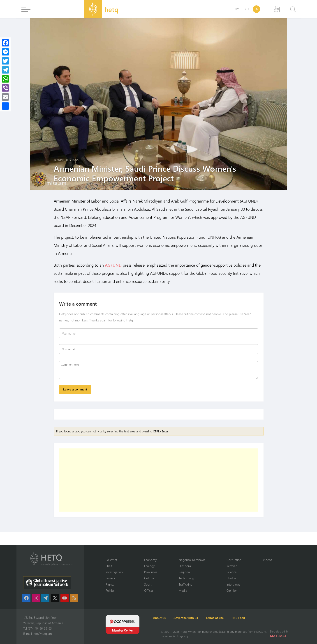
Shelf (109, 566)
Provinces (153, 572)
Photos (236, 578)
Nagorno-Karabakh (195, 559)
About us (167, 618)
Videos (273, 559)
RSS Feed (266, 618)
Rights (110, 584)
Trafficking (188, 584)
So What (112, 559)
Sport (150, 584)
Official (151, 590)
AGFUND (113, 265)
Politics (110, 590)
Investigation (115, 572)
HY (237, 9)
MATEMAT (279, 636)
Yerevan (237, 566)
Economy (153, 559)
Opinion (237, 590)
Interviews (238, 584)
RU (247, 9)
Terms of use (236, 618)
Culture (151, 578)
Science (236, 572)
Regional (187, 572)
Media (186, 590)
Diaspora (187, 566)
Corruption (239, 559)
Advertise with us (200, 618)
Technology (189, 578)
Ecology (152, 566)
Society (111, 578)
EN (256, 9)
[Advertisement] (159, 482)
